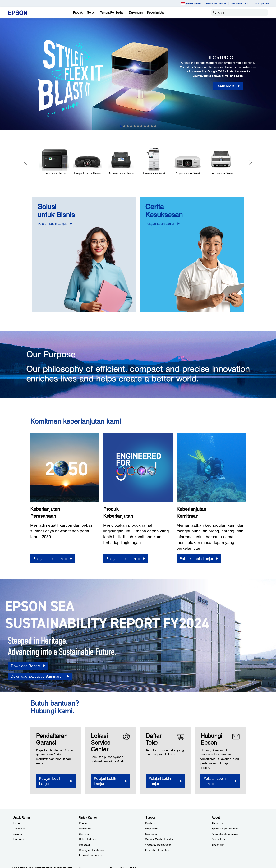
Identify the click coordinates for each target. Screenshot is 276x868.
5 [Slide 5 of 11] (135, 126)
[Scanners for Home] (121, 161)
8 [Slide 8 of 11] (145, 126)
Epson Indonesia (191, 3)
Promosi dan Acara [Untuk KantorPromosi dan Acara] (91, 855)
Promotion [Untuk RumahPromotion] (19, 839)
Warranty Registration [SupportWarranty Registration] (158, 845)
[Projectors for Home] (88, 161)
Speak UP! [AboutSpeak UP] (218, 845)
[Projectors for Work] (188, 161)
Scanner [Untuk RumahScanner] (18, 834)
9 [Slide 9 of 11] (148, 126)
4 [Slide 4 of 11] (131, 126)
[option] (138, 74)
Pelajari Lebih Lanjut (52, 224)
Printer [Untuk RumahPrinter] (17, 823)
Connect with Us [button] (240, 4)
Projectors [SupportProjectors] (151, 829)
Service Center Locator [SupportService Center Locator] (159, 839)
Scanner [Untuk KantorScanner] (84, 834)
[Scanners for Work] (221, 161)
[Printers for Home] (54, 161)
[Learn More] (228, 86)
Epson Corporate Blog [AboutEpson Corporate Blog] (225, 829)
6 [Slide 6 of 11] (138, 126)
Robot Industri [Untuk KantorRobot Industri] (87, 839)
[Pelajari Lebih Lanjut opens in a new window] (56, 781)
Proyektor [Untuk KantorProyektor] (85, 829)
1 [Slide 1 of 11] (121, 126)
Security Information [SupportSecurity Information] (157, 850)
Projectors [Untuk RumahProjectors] (19, 829)
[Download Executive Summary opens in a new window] (40, 676)
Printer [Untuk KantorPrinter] (83, 823)
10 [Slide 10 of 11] (152, 126)
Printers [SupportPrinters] (150, 823)
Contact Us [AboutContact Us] (218, 839)
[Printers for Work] (154, 161)
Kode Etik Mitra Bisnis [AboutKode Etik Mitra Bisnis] (225, 834)
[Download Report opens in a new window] (28, 666)
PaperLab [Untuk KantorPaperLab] (85, 845)
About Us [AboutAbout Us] (217, 823)
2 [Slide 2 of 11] (124, 126)
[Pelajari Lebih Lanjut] (53, 559)
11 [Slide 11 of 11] (155, 126)
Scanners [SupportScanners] (151, 834)
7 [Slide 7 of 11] (141, 126)
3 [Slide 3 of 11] (128, 126)
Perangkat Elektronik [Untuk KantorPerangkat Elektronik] (91, 850)
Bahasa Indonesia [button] (216, 4)
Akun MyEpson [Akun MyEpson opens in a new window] (261, 4)
